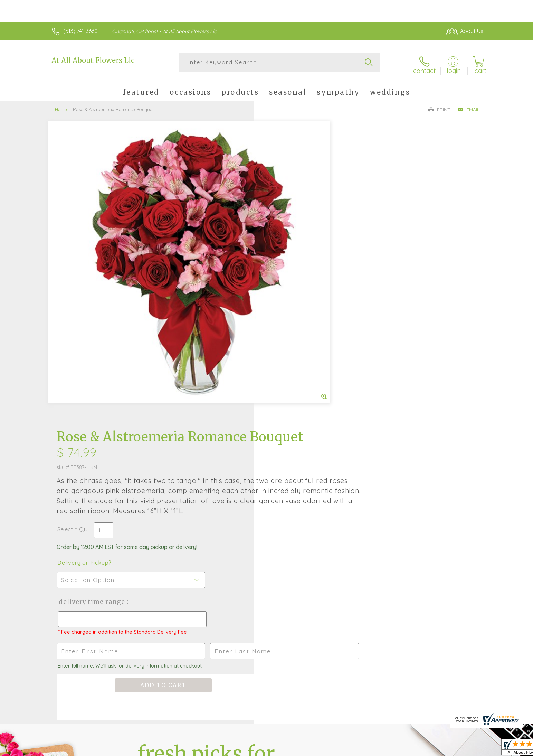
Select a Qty (283, 249)
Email (469, 106)
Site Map (465, 749)
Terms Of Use (332, 749)
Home (61, 105)
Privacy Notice (373, 749)
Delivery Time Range (301, 321)
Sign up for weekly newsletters (353, 500)
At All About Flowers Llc (93, 60)
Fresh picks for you (206, 504)
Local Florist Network (422, 749)
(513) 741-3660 (80, 31)
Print (439, 106)
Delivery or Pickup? (294, 282)
